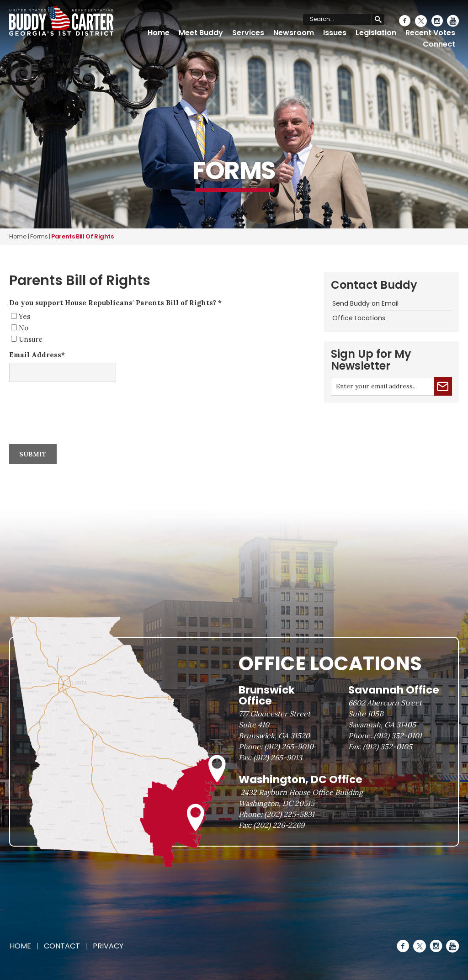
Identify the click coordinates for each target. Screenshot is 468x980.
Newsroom (294, 33)
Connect (439, 44)
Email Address (37, 355)
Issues (335, 33)
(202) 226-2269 (279, 825)
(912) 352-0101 (398, 736)
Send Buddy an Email (365, 303)
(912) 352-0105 (388, 747)
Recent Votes (430, 33)
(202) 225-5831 (289, 814)
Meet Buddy (201, 33)
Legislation (376, 33)
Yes (24, 316)
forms (39, 236)
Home (159, 33)
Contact (62, 946)
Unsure (31, 339)
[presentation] (79, 400)
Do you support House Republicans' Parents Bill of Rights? (115, 303)
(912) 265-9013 (278, 758)
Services (248, 33)
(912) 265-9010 (289, 747)
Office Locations (359, 318)
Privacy (108, 946)
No (24, 328)
